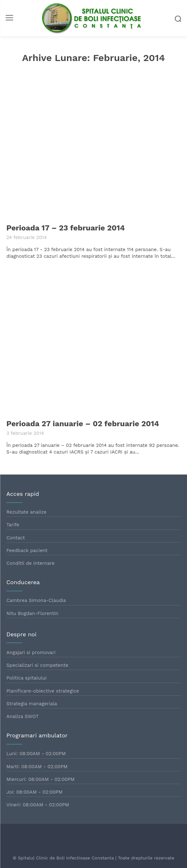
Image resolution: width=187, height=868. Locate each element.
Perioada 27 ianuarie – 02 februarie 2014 (83, 424)
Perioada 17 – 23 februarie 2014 (66, 228)
